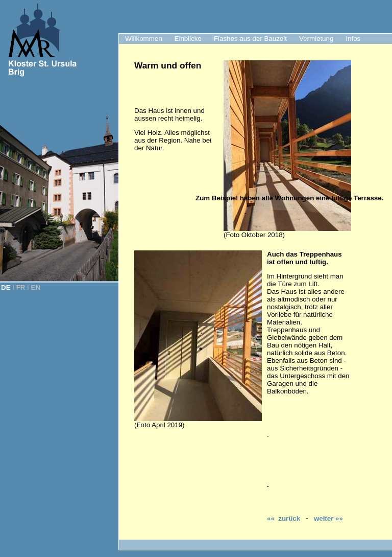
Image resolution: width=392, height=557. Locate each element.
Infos (353, 39)
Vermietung (316, 39)
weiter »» (328, 518)
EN (36, 287)
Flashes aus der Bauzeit (250, 39)
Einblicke (188, 39)
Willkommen (144, 39)
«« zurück (284, 518)
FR (21, 287)
